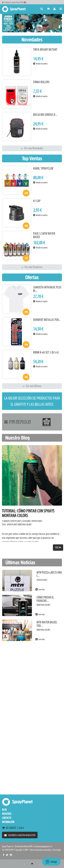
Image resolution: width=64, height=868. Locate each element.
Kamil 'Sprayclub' (43, 168)
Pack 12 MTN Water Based (44, 235)
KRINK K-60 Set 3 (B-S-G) (46, 352)
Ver (58, 547)
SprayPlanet (37, 521)
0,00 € (21, 828)
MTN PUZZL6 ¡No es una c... (49, 574)
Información (8, 822)
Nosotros (7, 814)
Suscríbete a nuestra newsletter (20, 835)
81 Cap (37, 201)
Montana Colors (25, 525)
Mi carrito (10, 828)
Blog (4, 810)
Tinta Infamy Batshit (45, 50)
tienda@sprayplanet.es (43, 846)
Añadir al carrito (40, 64)
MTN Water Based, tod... (47, 624)
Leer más (40, 589)
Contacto (7, 818)
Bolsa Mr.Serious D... (45, 115)
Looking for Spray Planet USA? (14, 2)
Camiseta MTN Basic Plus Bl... (47, 289)
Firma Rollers (41, 82)
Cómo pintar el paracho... (45, 599)
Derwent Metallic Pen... (47, 320)
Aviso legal (57, 850)
